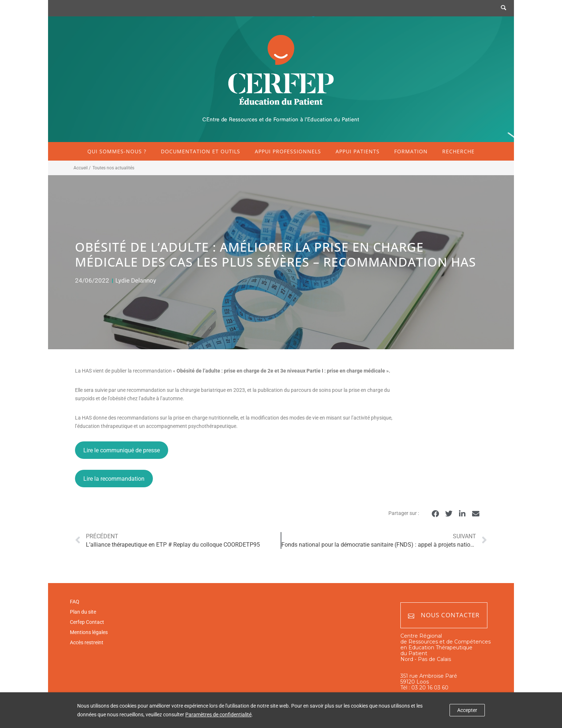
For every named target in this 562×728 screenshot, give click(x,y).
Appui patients (358, 151)
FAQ (75, 602)
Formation (411, 151)
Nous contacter (444, 615)
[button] (435, 514)
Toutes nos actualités (113, 168)
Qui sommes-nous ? (117, 151)
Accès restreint (87, 642)
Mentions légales (89, 632)
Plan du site (83, 612)
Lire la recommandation (114, 479)
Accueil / (82, 168)
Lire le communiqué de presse (122, 450)
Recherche (458, 151)
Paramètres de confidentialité (218, 715)
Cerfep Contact (87, 622)
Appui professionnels (288, 151)
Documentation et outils (201, 151)
